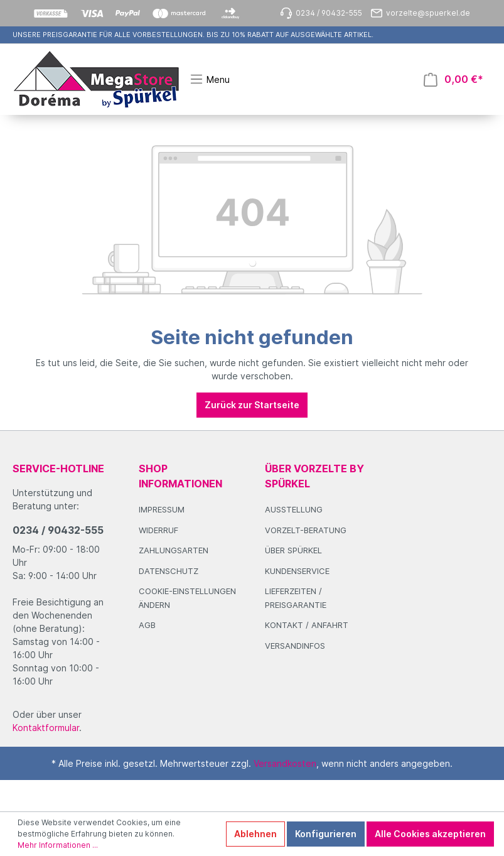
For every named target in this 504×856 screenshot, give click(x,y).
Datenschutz (169, 571)
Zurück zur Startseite (252, 405)
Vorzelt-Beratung (306, 530)
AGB (147, 625)
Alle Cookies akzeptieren (430, 834)
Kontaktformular (46, 728)
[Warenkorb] (453, 79)
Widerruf (158, 530)
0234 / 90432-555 (58, 530)
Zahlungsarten (174, 550)
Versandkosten (285, 763)
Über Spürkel (293, 550)
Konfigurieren (326, 834)
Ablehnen (255, 834)
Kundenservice (297, 571)
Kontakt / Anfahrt (307, 625)
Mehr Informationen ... (58, 845)
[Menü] (210, 79)
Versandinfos (295, 646)
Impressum (162, 509)
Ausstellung (294, 509)
